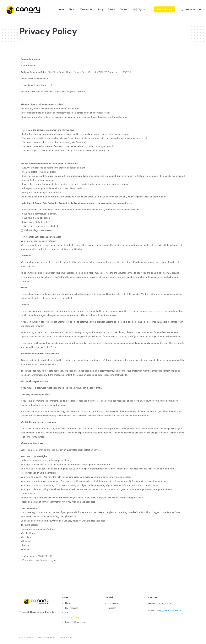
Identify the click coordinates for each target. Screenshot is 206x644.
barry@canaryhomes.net (169, 610)
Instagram (113, 603)
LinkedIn (112, 608)
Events (111, 9)
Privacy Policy (72, 617)
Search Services (47, 637)
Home (61, 9)
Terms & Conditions (75, 622)
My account (66, 637)
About (72, 9)
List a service (26, 637)
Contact (124, 9)
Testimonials (87, 9)
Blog (101, 9)
